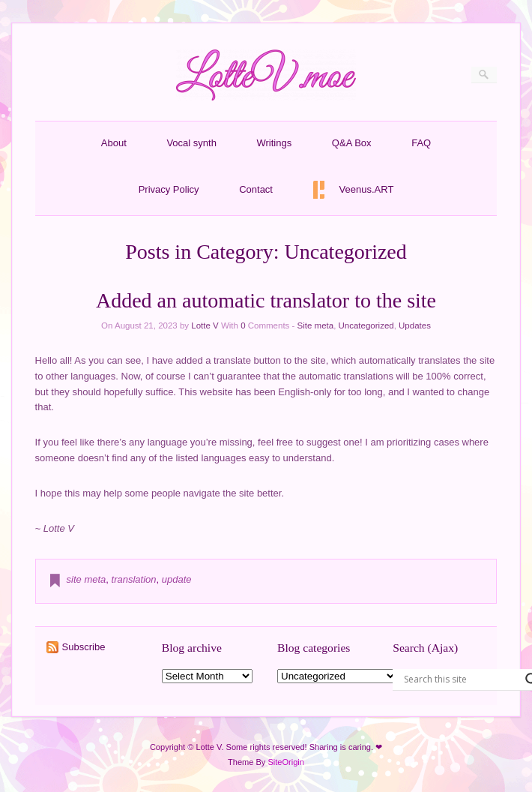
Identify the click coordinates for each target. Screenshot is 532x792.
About (114, 143)
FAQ (421, 143)
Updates (415, 325)
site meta (87, 579)
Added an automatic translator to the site (266, 300)
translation (134, 579)
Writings (275, 143)
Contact (256, 189)
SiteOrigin (286, 762)
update (177, 579)
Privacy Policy (169, 189)
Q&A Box (352, 143)
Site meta (316, 325)
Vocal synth (191, 143)
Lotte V (205, 325)
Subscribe (84, 647)
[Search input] (461, 679)
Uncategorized (366, 325)
